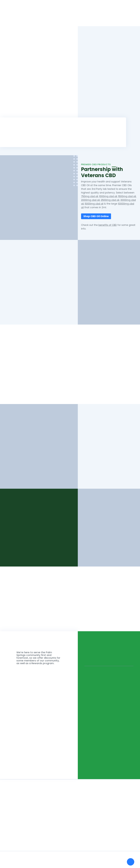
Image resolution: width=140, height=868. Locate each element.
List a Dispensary (122, 19)
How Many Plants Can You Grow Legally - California (56, 824)
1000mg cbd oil (108, 196)
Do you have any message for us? (29, 727)
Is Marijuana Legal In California (45, 839)
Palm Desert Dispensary (100, 460)
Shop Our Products (70, 386)
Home (66, 18)
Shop (77, 18)
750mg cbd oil (90, 196)
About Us (89, 18)
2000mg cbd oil (90, 200)
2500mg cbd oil (110, 200)
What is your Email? (20, 691)
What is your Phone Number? (26, 709)
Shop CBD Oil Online (96, 216)
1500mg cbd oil (127, 196)
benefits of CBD (108, 225)
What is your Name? (20, 673)
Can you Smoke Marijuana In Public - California (54, 829)
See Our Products (23, 550)
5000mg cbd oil (94, 204)
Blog (101, 18)
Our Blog (8, 834)
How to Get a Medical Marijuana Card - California (55, 834)
